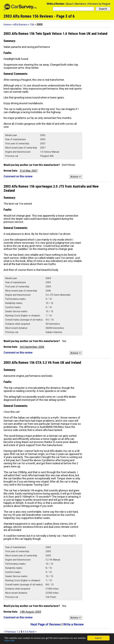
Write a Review (55, 4)
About (69, 4)
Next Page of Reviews (46, 624)
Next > (33, 632)
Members (81, 4)
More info (9, 641)
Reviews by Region (99, 4)
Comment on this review (18, 176)
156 (32, 25)
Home (7, 25)
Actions (76, 177)
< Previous (10, 632)
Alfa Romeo (20, 25)
